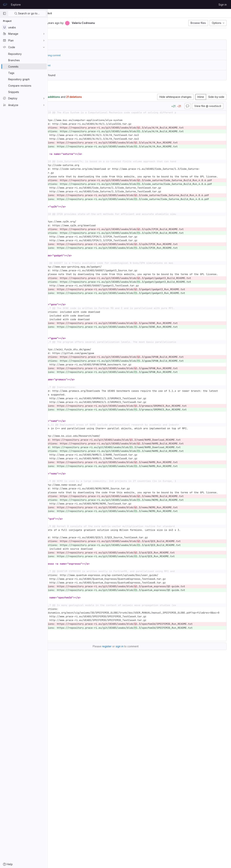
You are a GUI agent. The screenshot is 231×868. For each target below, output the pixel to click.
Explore (16, 5)
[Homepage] (5, 4)
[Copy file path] (81, 106)
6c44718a (76, 45)
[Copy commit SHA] (77, 23)
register (131, 846)
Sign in (223, 5)
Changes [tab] (63, 88)
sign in (143, 846)
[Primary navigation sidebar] (4, 13)
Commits (79, 13)
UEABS (56, 13)
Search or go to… (27, 13)
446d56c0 (93, 13)
